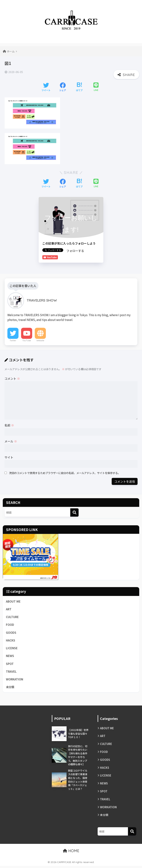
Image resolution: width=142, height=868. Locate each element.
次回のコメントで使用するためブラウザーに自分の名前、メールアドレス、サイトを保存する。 (65, 473)
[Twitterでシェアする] (46, 87)
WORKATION (15, 680)
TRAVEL (11, 672)
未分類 (10, 688)
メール (11, 441)
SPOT (10, 664)
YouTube (27, 340)
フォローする (75, 251)
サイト (9, 457)
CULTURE (12, 617)
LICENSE (12, 648)
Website (40, 340)
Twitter (13, 340)
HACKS (11, 640)
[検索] (74, 512)
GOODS (11, 633)
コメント (12, 378)
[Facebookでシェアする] (63, 87)
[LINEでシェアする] (96, 87)
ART (9, 609)
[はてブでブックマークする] (79, 87)
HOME (71, 853)
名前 (9, 425)
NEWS (10, 656)
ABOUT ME (13, 601)
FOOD (10, 625)
